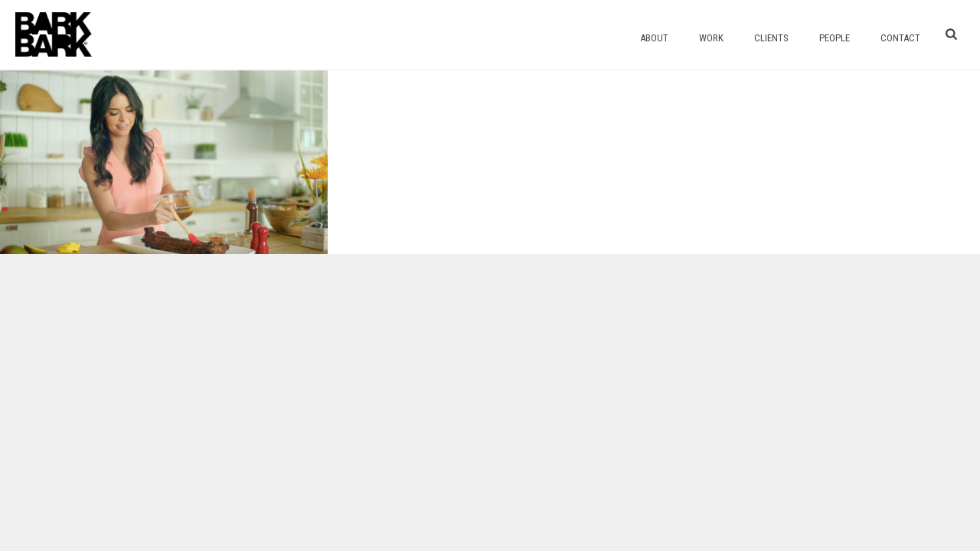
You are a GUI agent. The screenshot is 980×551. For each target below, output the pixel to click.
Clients (771, 38)
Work (711, 38)
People (835, 38)
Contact (900, 38)
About (654, 38)
